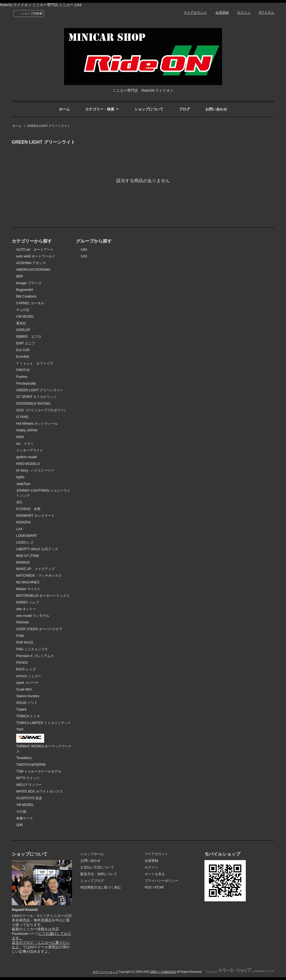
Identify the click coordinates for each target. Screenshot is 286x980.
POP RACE (25, 643)
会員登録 (222, 13)
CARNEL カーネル (30, 303)
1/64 (84, 250)
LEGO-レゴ (25, 542)
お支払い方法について (97, 867)
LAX (19, 529)
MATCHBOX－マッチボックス (39, 576)
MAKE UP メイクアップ (35, 569)
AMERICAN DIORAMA (33, 270)
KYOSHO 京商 (28, 509)
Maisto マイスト (28, 589)
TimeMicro (24, 758)
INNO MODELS (28, 464)
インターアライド (30, 450)
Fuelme (22, 377)
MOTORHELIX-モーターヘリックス (43, 596)
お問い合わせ (216, 109)
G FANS (22, 417)
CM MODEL (25, 317)
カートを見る (155, 874)
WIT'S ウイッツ (28, 778)
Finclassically (26, 383)
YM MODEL (25, 805)
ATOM (159, 887)
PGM (20, 636)
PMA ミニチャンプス (32, 649)
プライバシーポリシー (161, 881)
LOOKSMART (27, 536)
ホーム (64, 109)
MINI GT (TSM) (28, 556)
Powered (240, 972)
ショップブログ (92, 881)
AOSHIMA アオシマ (31, 263)
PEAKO (22, 663)
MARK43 (23, 563)
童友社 (21, 323)
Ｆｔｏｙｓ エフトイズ (35, 363)
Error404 (23, 357)
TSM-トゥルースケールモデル (39, 771)
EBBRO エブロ (29, 337)
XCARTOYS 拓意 (29, 798)
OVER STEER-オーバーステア (39, 629)
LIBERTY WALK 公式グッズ (37, 549)
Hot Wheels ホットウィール (37, 424)
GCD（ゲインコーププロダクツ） (42, 410)
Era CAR (23, 350)
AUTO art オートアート (35, 250)
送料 (20, 825)
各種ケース (25, 818)
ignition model (27, 457)
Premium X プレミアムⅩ (35, 656)
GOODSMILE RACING (33, 404)
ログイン (244, 13)
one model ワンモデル (33, 616)
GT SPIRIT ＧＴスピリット (37, 397)
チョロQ (22, 310)
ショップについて (149, 109)
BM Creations (26, 296)
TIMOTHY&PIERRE (31, 765)
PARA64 (22, 622)
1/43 (84, 256)
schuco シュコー (29, 676)
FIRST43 (23, 370)
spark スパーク (28, 683)
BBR (20, 276)
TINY (20, 730)
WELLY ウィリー (29, 785)
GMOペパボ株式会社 (163, 972)
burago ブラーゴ (29, 283)
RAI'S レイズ (26, 669)
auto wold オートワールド (36, 256)
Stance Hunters (28, 696)
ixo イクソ (25, 444)
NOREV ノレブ (28, 602)
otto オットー (26, 609)
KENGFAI (23, 522)
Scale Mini (24, 689)
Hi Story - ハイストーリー (35, 470)
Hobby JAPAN (27, 430)
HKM (20, 437)
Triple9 (21, 709)
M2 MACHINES (28, 582)
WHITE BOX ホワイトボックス (40, 791)
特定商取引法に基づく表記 (101, 887)
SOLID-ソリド (27, 703)
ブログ (184, 109)
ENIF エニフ (26, 343)
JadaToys (23, 484)
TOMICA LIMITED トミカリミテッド (44, 723)
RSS (148, 887)
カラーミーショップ (105, 972)
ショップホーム (92, 854)
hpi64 (20, 477)
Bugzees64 (25, 290)
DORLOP (23, 330)
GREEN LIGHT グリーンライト (49, 126)
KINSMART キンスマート (35, 516)
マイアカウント (195, 13)
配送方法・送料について (99, 874)
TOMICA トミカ (28, 716)
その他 (21, 812)
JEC (19, 502)
